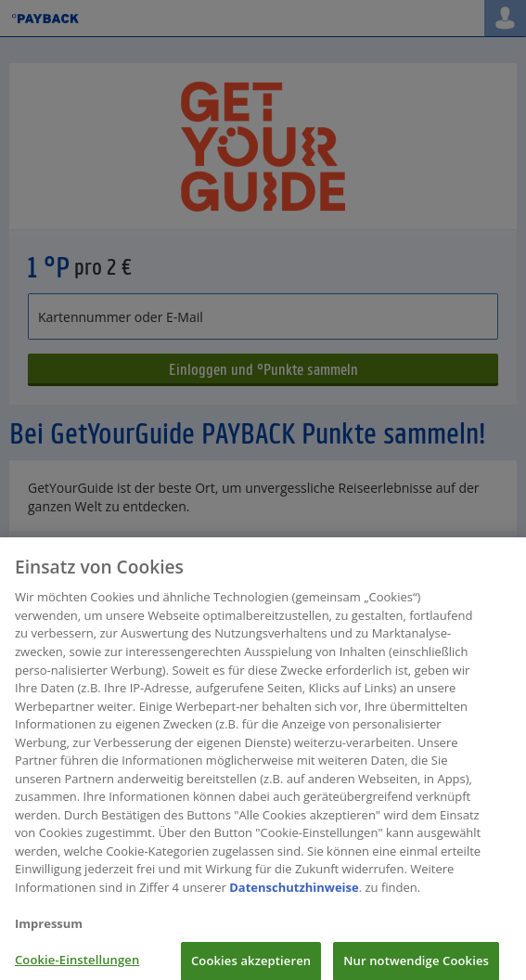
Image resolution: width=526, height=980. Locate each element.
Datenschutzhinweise (294, 892)
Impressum (49, 928)
